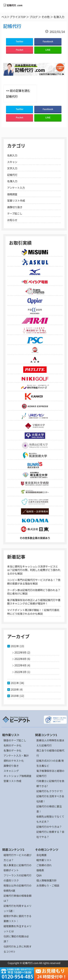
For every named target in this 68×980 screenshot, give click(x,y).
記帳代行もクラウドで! (50, 791)
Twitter (19, 41)
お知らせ (12, 220)
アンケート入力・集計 (16, 756)
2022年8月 (21, 659)
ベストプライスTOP (14, 17)
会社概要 (42, 855)
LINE (48, 50)
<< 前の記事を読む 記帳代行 (18, 93)
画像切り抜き (15, 207)
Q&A (39, 875)
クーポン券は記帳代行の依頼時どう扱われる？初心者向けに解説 (34, 592)
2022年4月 (21, 665)
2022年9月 (21, 652)
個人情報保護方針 (47, 880)
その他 (46, 17)
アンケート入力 (16, 188)
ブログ (34, 17)
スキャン (12, 162)
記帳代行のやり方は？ (49, 827)
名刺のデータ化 (13, 745)
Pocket (19, 50)
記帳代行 (12, 175)
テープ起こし (15, 213)
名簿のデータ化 (13, 750)
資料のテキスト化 (14, 761)
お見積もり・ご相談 (48, 885)
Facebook (48, 41)
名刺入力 (12, 155)
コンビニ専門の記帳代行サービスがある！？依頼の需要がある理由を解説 (34, 582)
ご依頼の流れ (44, 865)
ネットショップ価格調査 (18, 776)
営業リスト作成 (16, 201)
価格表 (40, 870)
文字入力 (12, 168)
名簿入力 (12, 181)
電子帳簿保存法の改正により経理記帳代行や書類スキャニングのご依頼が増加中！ (34, 602)
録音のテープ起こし (15, 740)
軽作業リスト (44, 860)
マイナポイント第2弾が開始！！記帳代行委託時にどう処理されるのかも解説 (33, 612)
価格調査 (12, 194)
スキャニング (11, 771)
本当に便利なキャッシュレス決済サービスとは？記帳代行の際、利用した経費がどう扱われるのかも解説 (34, 570)
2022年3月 (21, 672)
